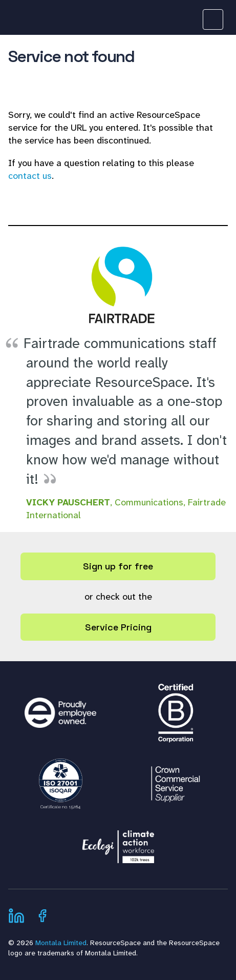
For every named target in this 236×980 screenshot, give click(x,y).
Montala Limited (61, 943)
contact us (30, 176)
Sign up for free (118, 566)
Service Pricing (118, 627)
